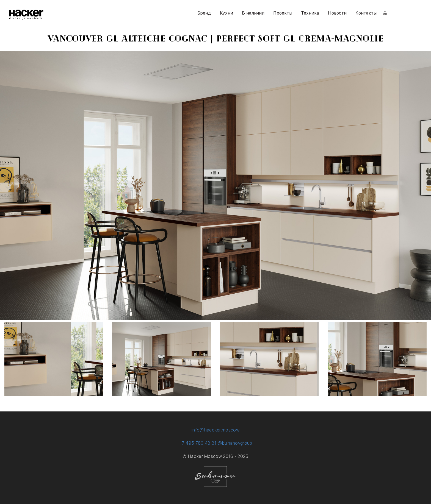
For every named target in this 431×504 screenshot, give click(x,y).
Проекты (283, 13)
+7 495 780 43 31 (197, 443)
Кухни (226, 13)
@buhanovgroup (235, 443)
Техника (310, 13)
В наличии (253, 13)
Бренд (204, 13)
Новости (337, 13)
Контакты (366, 13)
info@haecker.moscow (215, 430)
